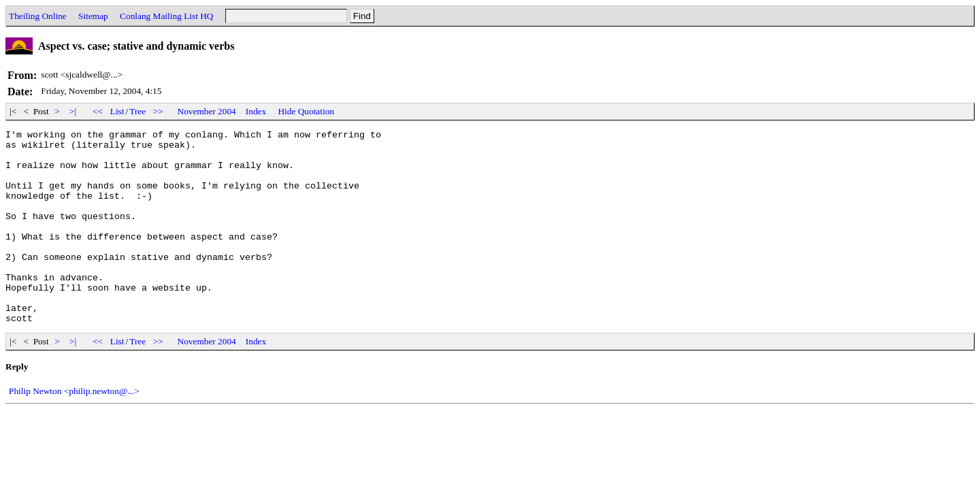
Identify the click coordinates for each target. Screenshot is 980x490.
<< (98, 111)
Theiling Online (38, 16)
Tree (137, 111)
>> (159, 111)
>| (73, 111)
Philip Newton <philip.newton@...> (74, 430)
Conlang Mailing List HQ (166, 16)
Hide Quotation (306, 111)
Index (256, 111)
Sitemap (93, 16)
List (117, 111)
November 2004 (207, 111)
